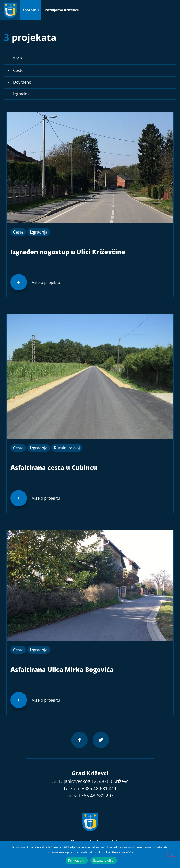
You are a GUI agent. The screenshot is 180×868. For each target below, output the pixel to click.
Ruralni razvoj (67, 448)
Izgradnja (39, 232)
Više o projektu (46, 282)
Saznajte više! (104, 860)
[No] (172, 854)
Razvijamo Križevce (62, 10)
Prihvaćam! (77, 860)
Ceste (18, 232)
